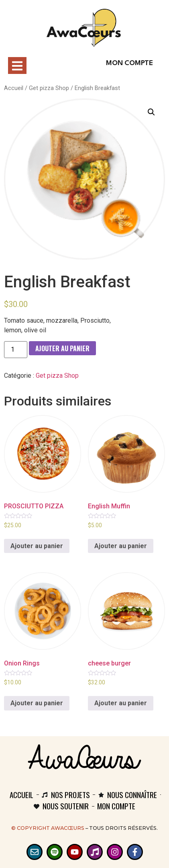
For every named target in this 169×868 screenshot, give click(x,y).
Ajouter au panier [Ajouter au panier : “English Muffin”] (121, 546)
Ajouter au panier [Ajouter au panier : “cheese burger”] (121, 703)
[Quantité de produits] (16, 350)
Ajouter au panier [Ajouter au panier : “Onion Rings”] (37, 703)
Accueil (14, 88)
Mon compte (129, 63)
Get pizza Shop (49, 88)
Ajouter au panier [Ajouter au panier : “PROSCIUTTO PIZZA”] (37, 546)
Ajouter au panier (62, 348)
